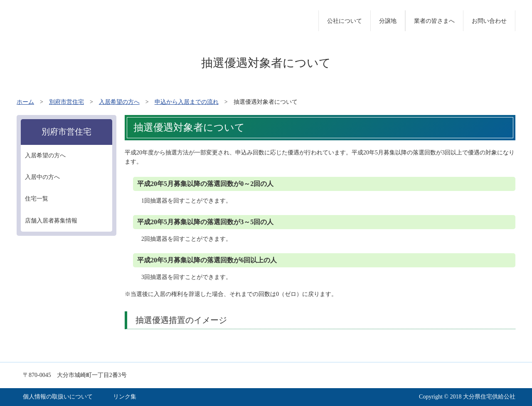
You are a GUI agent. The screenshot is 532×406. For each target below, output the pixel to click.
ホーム (25, 102)
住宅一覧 (37, 199)
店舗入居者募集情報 (51, 221)
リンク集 (125, 397)
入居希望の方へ (119, 102)
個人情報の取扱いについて (58, 397)
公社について (345, 21)
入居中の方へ (42, 177)
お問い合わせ (489, 21)
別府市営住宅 (66, 102)
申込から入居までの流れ (187, 102)
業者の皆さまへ (434, 21)
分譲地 (388, 21)
